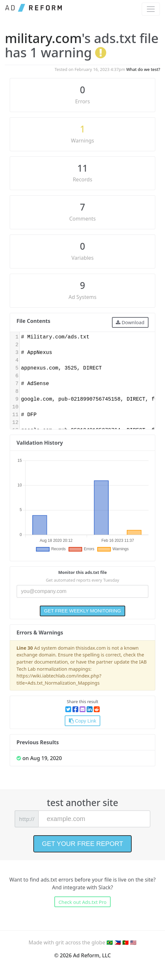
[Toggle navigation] (151, 9)
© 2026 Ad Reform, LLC (83, 955)
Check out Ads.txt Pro (83, 902)
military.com (43, 38)
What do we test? (143, 69)
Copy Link (83, 721)
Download (130, 322)
